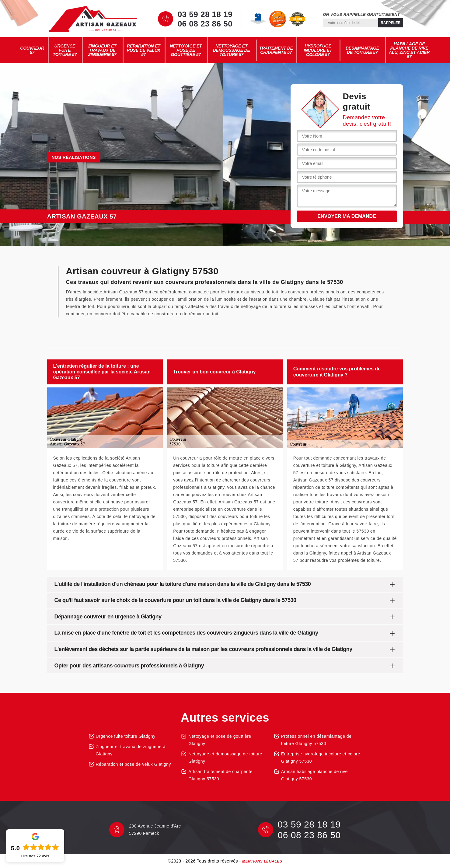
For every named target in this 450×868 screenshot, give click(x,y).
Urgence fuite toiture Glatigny (126, 736)
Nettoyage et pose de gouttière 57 (186, 50)
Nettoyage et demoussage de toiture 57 (232, 50)
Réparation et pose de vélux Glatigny (134, 764)
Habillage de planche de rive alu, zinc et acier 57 (409, 50)
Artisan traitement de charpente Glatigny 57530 (220, 775)
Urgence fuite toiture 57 (65, 50)
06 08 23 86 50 (205, 24)
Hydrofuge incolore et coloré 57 (318, 50)
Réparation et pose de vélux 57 (144, 50)
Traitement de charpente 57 (276, 50)
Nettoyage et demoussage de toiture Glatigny (225, 758)
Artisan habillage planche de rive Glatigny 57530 (314, 775)
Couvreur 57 (32, 50)
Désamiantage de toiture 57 (362, 50)
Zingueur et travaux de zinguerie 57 (102, 50)
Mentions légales (262, 861)
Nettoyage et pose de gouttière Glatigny (220, 740)
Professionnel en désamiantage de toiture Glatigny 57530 (316, 740)
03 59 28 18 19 (205, 14)
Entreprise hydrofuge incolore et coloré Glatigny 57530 (321, 758)
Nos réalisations (74, 157)
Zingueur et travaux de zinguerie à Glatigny (131, 750)
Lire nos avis (35, 856)
